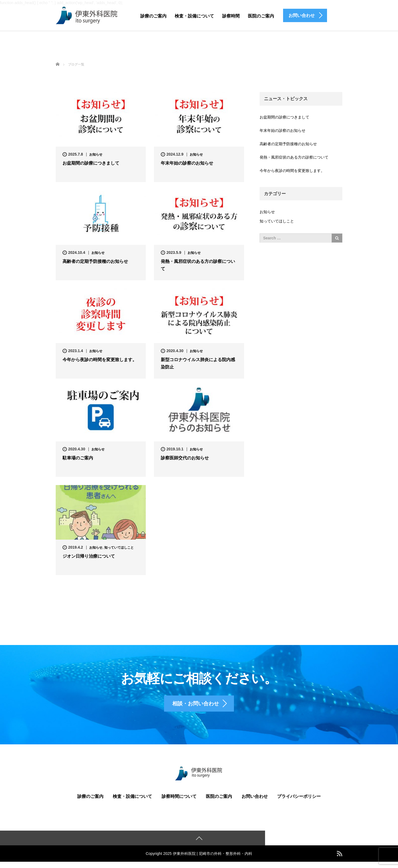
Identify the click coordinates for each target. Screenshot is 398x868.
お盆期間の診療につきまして (91, 163)
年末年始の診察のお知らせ (187, 163)
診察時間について (179, 802)
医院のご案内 (261, 16)
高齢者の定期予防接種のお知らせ (95, 262)
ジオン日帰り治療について (89, 556)
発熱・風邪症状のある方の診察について (198, 265)
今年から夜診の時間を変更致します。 (100, 360)
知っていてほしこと (119, 548)
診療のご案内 (153, 16)
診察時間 (231, 16)
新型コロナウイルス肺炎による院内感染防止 (198, 364)
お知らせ (96, 154)
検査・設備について (194, 16)
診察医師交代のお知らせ (185, 458)
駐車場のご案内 (78, 458)
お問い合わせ (255, 802)
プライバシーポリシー (299, 802)
